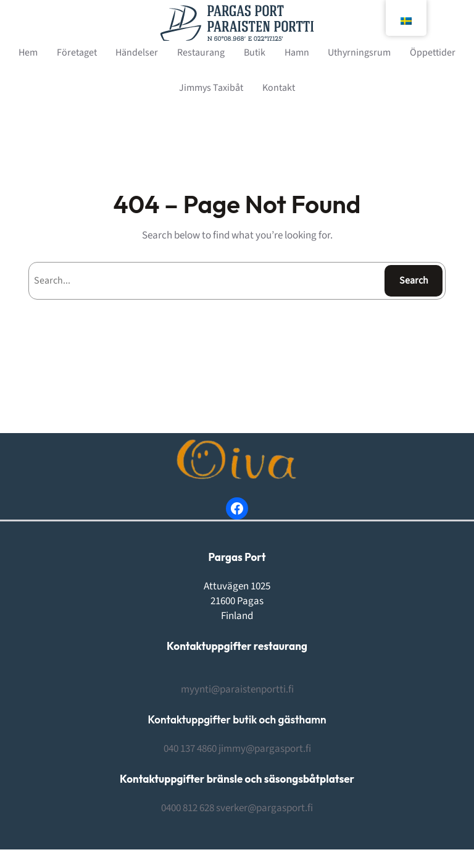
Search (414, 280)
